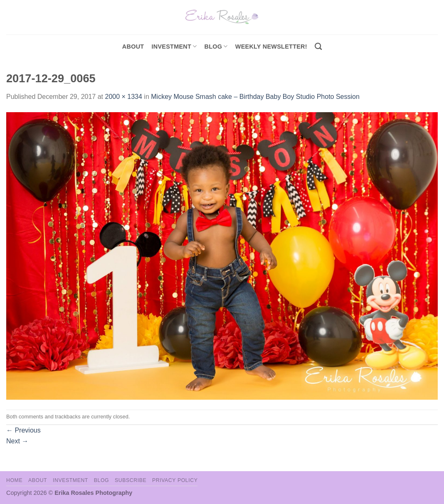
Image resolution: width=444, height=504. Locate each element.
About (133, 47)
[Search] (318, 47)
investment (174, 46)
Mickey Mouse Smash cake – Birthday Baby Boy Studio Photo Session (255, 97)
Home (14, 480)
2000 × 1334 (123, 97)
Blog (216, 46)
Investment (70, 480)
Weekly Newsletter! (271, 47)
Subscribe (131, 480)
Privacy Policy (175, 480)
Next (17, 441)
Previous (23, 430)
